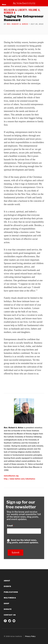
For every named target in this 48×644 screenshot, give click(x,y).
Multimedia (10, 598)
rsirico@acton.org (11, 476)
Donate (8, 609)
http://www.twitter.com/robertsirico (19, 479)
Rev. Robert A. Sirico (17, 24)
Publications (11, 592)
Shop (7, 603)
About (7, 581)
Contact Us (10, 615)
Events (7, 586)
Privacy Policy (30, 636)
